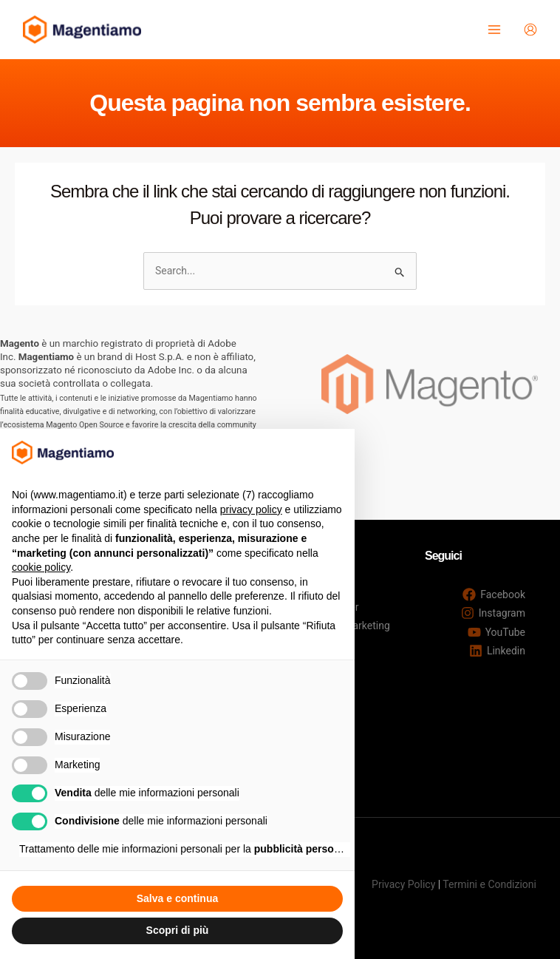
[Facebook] (494, 594)
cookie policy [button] (41, 567)
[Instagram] (493, 613)
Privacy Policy (403, 884)
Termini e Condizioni (489, 884)
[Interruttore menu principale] (493, 30)
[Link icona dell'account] (530, 30)
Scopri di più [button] (178, 930)
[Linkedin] (497, 651)
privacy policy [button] (251, 509)
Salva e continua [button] (177, 898)
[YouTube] (496, 632)
